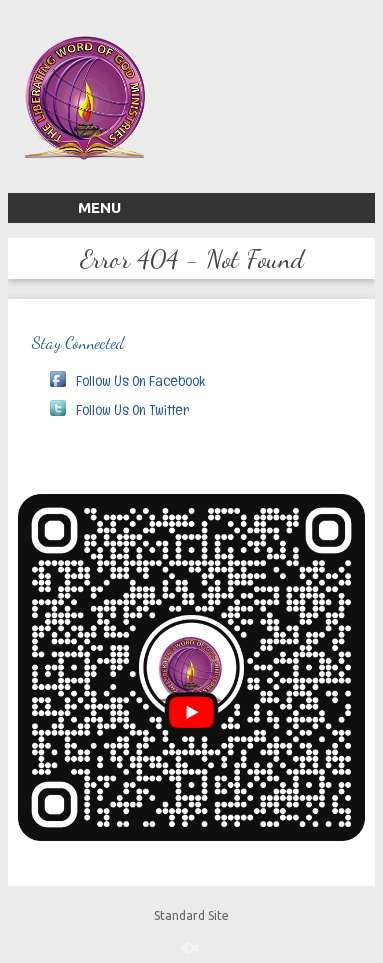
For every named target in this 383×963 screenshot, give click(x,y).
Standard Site (191, 915)
